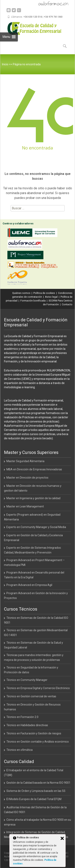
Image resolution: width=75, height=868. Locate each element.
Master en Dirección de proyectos (27, 478)
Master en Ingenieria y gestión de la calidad (33, 498)
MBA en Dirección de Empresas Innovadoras (34, 469)
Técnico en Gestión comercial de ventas (31, 696)
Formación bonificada (33, 301)
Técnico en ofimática (19, 750)
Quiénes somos (21, 293)
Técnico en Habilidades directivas (27, 725)
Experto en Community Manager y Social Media (36, 527)
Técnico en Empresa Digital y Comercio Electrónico (38, 688)
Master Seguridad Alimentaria (25, 461)
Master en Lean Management (25, 506)
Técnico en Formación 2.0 (22, 717)
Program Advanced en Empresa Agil (29, 585)
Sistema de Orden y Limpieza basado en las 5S (36, 791)
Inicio (5, 64)
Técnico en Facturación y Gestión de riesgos (34, 733)
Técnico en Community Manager (27, 680)
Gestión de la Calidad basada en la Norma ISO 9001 (38, 783)
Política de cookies (44, 293)
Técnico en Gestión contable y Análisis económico (38, 742)
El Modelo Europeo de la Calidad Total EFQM (34, 799)
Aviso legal (51, 297)
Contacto (67, 304)
